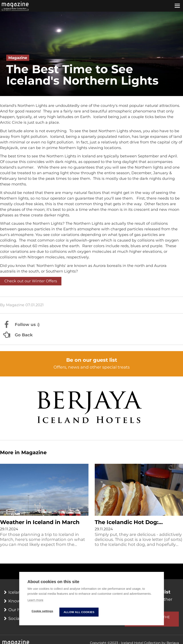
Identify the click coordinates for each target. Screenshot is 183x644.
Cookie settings (42, 611)
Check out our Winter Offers (31, 281)
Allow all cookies (79, 612)
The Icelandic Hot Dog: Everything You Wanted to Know (132, 523)
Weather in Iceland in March (40, 522)
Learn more (35, 600)
